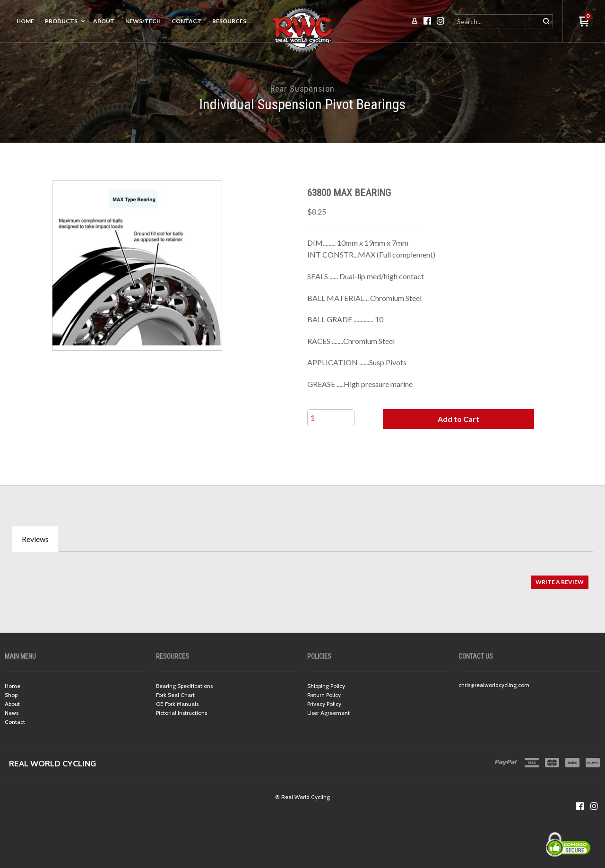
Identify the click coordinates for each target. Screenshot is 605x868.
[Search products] (497, 21)
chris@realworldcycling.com (494, 685)
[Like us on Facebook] (580, 806)
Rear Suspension (302, 89)
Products (61, 21)
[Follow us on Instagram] (594, 806)
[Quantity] (331, 418)
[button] (458, 419)
